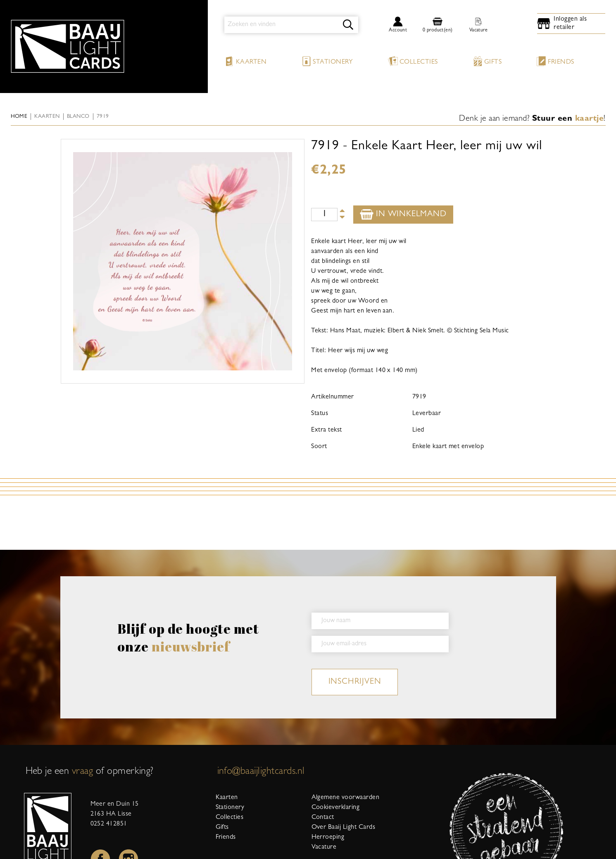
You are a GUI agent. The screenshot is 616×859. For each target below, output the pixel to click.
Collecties (413, 61)
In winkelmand (403, 214)
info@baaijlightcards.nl (261, 772)
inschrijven (355, 682)
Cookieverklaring (336, 808)
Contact (323, 818)
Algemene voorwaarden (346, 798)
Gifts (487, 61)
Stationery (327, 61)
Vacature (324, 847)
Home (19, 117)
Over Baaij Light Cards (344, 828)
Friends (555, 61)
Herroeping (328, 838)
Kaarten (245, 61)
